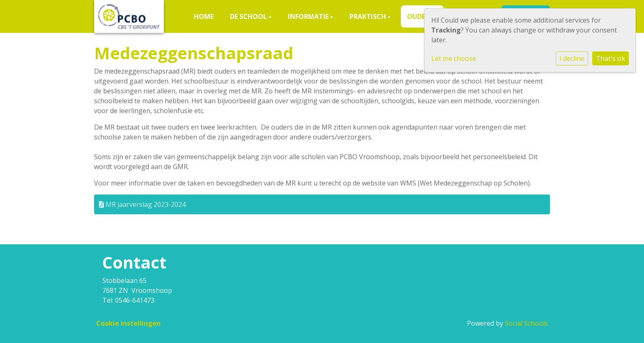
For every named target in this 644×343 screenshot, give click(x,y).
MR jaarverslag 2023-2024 (142, 204)
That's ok (611, 58)
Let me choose (454, 58)
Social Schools (526, 323)
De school (249, 16)
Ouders (421, 16)
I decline (572, 58)
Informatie (309, 16)
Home (204, 16)
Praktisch (369, 16)
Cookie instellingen (128, 323)
